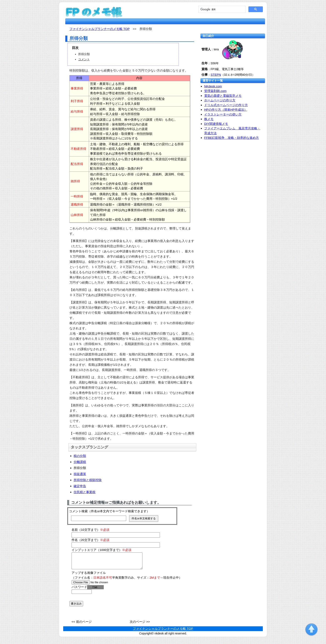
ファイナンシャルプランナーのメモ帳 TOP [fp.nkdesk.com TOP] (99, 29)
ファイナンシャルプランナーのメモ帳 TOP (163, 632)
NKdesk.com (213, 86)
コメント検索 (78, 511)
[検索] (222, 9)
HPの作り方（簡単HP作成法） (226, 110)
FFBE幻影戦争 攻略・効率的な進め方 (232, 138)
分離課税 (80, 462)
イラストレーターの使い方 (223, 114)
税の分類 (80, 456)
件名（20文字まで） (90, 540)
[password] (82, 595)
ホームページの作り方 (220, 100)
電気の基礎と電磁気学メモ (223, 96)
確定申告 (80, 486)
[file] (98, 585)
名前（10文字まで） (90, 530)
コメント (84, 59)
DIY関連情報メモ (216, 124)
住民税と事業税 (85, 492)
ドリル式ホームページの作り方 (226, 105)
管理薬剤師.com (215, 91)
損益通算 (80, 474)
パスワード (88, 590)
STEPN (216, 75)
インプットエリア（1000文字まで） (101, 550)
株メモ (209, 119)
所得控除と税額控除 (88, 480)
